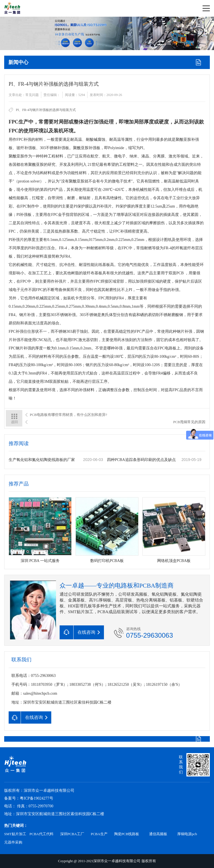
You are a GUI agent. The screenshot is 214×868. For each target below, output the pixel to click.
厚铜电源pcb (187, 834)
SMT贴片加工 (15, 834)
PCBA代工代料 (42, 834)
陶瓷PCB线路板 (127, 834)
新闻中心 (18, 62)
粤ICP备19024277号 (37, 798)
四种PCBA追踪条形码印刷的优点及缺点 (141, 460)
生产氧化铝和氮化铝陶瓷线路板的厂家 (42, 460)
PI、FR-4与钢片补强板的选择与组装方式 (46, 110)
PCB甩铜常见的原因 (189, 422)
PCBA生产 (99, 834)
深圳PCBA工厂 (72, 834)
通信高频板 (158, 834)
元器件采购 (13, 842)
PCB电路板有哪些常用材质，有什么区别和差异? (68, 415)
